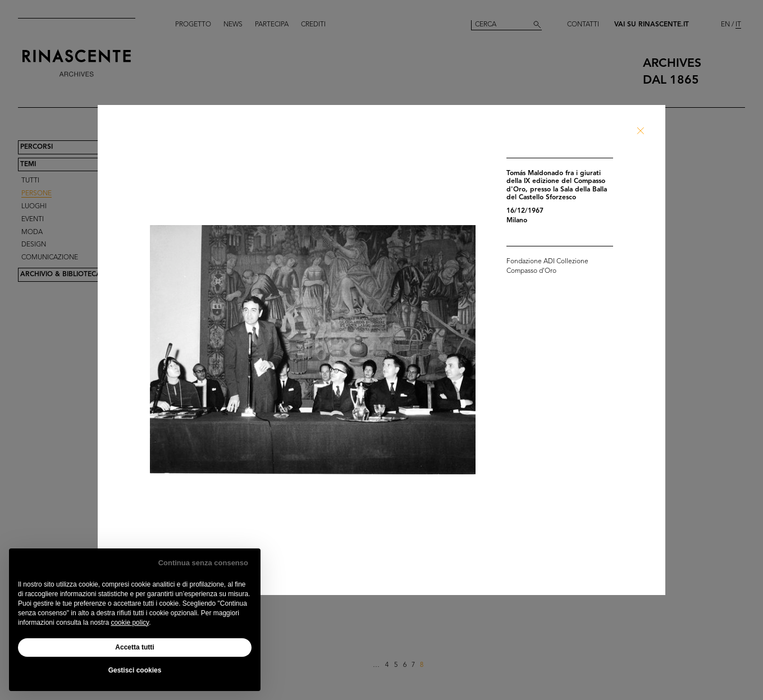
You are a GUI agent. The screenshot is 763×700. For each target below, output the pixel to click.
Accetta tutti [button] (134, 647)
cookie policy (130, 623)
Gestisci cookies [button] (135, 670)
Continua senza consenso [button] (203, 563)
